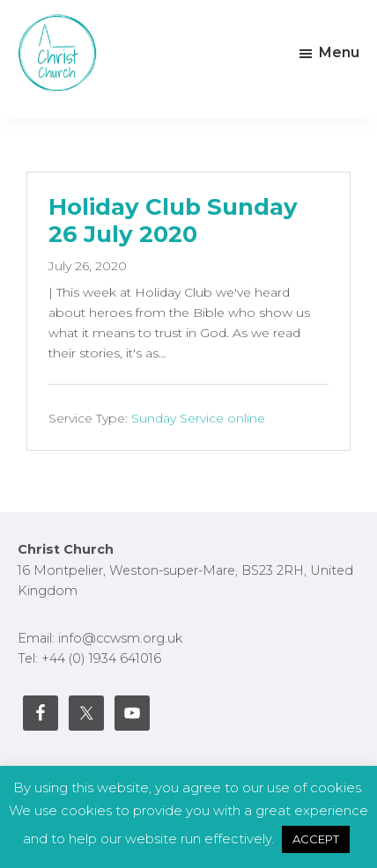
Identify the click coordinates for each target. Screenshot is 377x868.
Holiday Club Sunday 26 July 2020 (173, 221)
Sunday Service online (198, 418)
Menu (339, 52)
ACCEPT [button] (316, 839)
